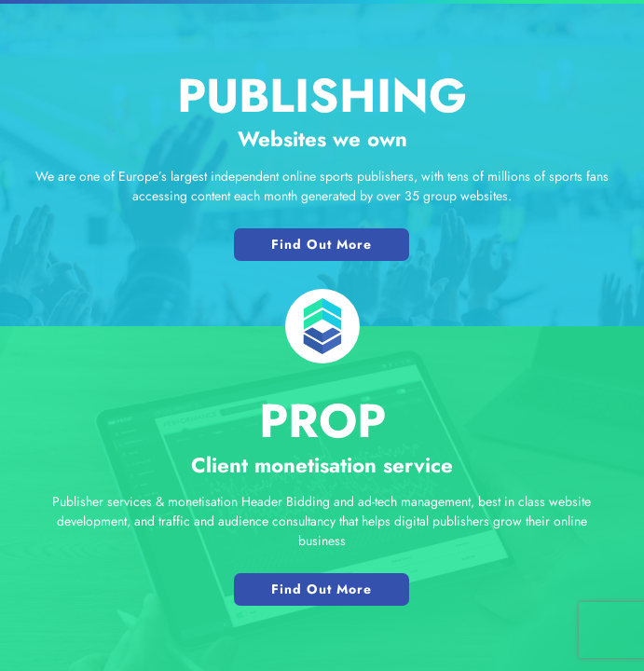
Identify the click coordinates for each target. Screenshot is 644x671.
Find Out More (322, 244)
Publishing (322, 96)
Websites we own (322, 139)
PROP (322, 421)
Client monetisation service (322, 465)
